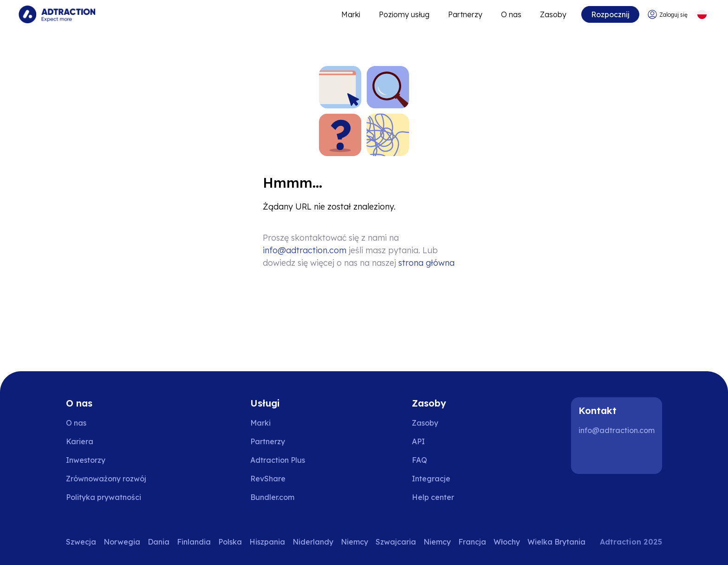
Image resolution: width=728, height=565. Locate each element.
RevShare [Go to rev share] (268, 479)
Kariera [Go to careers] (80, 441)
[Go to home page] (57, 14)
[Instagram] (619, 455)
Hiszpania (267, 542)
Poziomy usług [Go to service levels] (404, 14)
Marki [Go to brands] (260, 423)
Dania (159, 542)
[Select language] (702, 15)
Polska (230, 542)
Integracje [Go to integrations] (431, 479)
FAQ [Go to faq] (419, 460)
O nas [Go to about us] (76, 423)
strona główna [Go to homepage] (426, 263)
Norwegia (122, 542)
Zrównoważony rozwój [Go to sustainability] (106, 479)
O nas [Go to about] (511, 14)
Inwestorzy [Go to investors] (86, 460)
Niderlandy (313, 542)
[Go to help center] (439, 497)
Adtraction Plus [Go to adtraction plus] (278, 460)
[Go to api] (439, 441)
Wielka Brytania (556, 542)
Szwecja (81, 542)
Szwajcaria (396, 542)
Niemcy (354, 542)
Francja (472, 542)
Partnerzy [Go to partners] (268, 441)
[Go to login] (667, 15)
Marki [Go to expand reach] (351, 14)
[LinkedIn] (590, 455)
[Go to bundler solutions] (279, 497)
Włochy (507, 542)
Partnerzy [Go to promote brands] (465, 14)
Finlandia (194, 542)
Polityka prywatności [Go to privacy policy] (104, 497)
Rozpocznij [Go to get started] (610, 14)
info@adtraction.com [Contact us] (305, 250)
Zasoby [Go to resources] (553, 14)
